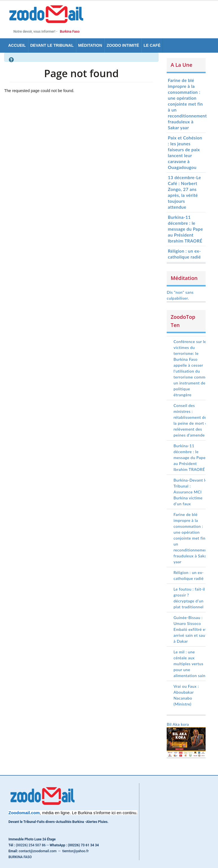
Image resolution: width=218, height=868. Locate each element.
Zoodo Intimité (123, 45)
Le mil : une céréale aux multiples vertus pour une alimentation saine (191, 664)
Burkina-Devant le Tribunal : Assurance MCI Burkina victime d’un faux (190, 492)
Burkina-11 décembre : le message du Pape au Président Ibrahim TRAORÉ (185, 229)
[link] (24, 813)
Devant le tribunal (52, 45)
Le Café (152, 45)
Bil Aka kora (178, 724)
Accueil (17, 45)
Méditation (90, 45)
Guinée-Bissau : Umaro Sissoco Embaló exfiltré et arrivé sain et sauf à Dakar (190, 629)
